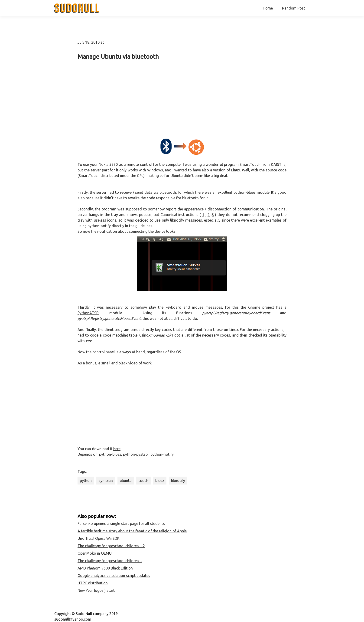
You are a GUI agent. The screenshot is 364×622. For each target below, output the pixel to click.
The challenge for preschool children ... (110, 561)
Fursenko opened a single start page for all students (121, 524)
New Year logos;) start (96, 590)
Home (268, 8)
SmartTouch (250, 164)
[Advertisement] (182, 98)
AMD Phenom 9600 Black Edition (105, 568)
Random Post (294, 8)
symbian (106, 481)
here (117, 449)
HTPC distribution (93, 583)
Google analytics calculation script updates (114, 576)
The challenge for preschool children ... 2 (111, 546)
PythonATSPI (88, 313)
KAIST (276, 164)
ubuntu (126, 481)
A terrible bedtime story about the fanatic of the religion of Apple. (132, 531)
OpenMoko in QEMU (95, 553)
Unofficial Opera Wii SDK (99, 538)
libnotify (178, 481)
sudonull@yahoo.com (73, 619)
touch (143, 481)
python (86, 481)
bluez (160, 481)
